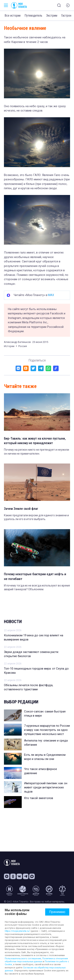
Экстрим (52, 16)
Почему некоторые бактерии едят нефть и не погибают (35, 576)
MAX (51, 295)
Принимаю (57, 912)
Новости (13, 622)
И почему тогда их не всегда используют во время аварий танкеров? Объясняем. (37, 587)
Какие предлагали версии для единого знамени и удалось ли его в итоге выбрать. (36, 517)
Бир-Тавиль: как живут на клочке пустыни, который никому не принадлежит (35, 441)
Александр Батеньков (17, 342)
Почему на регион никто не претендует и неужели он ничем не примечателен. (37, 452)
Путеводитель (33, 16)
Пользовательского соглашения (23, 959)
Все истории (13, 16)
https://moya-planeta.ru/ (17, 931)
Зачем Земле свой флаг (21, 509)
